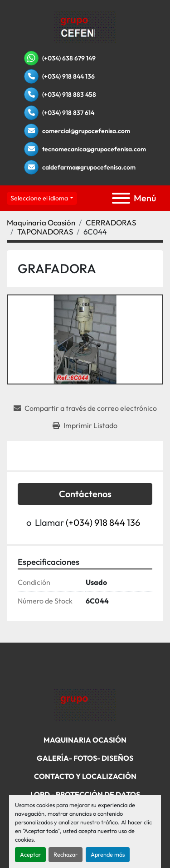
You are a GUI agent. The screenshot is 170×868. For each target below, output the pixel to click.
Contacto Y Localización (85, 776)
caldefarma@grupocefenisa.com (89, 167)
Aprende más (108, 854)
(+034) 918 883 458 (69, 95)
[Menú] (121, 198)
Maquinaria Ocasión (85, 740)
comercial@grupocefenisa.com (86, 131)
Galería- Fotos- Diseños (85, 758)
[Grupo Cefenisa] (85, 705)
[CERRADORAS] (111, 222)
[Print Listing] (85, 425)
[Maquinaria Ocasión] (41, 222)
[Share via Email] (85, 408)
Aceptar (30, 854)
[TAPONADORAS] (45, 232)
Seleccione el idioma (39, 198)
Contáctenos (85, 494)
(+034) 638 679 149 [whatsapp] (69, 58)
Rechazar (66, 854)
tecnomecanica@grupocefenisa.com (94, 149)
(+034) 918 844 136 (68, 76)
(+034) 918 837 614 (68, 113)
